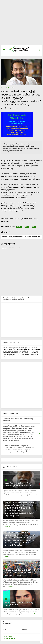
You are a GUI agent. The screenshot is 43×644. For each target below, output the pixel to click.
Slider (13, 88)
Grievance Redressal (10, 638)
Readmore (10, 497)
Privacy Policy (8, 636)
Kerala (8, 88)
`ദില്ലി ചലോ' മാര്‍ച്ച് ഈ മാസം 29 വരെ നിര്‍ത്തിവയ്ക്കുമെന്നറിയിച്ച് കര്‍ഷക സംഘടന (21, 572)
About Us (24, 630)
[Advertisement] (20, 23)
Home (3, 88)
